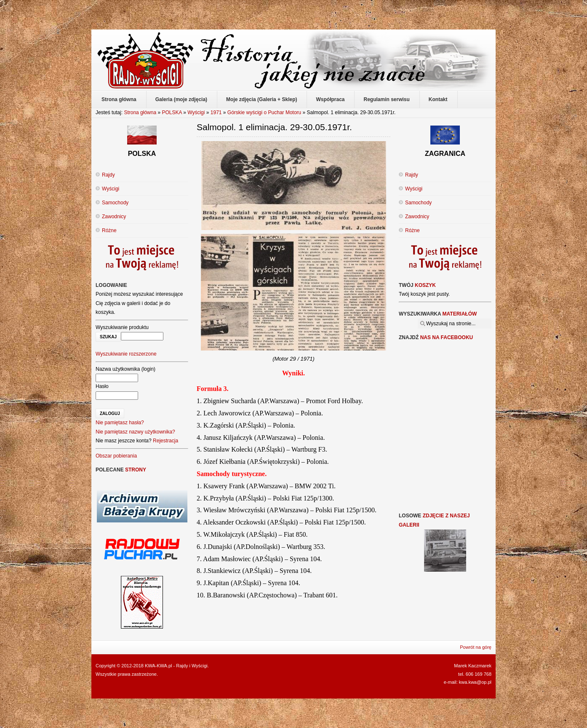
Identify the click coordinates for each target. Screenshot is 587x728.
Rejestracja (165, 441)
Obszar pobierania (116, 456)
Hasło (102, 386)
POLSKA (172, 112)
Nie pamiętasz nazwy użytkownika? (135, 432)
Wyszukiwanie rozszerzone (126, 354)
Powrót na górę (476, 647)
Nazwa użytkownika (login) (125, 369)
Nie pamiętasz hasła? (120, 423)
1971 (216, 112)
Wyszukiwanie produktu (122, 327)
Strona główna (140, 112)
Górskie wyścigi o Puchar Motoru (264, 112)
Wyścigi (196, 112)
